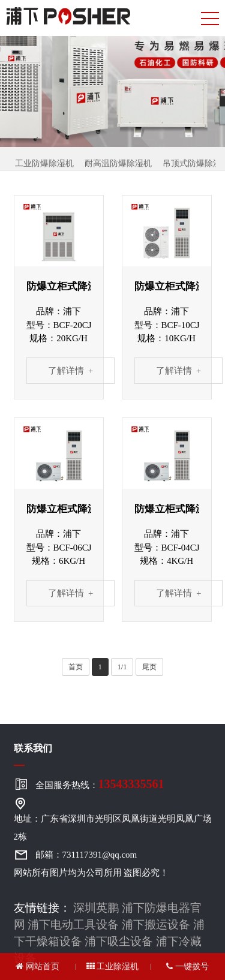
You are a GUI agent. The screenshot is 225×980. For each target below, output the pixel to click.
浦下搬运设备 (156, 925)
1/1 (122, 667)
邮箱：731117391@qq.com (86, 855)
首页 (76, 667)
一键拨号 (187, 967)
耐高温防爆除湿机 (118, 163)
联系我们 (33, 748)
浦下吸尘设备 (119, 941)
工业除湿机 (113, 967)
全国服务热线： (100, 784)
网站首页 (37, 967)
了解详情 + (71, 371)
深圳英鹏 (96, 908)
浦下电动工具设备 (73, 925)
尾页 (149, 667)
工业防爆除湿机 (44, 163)
